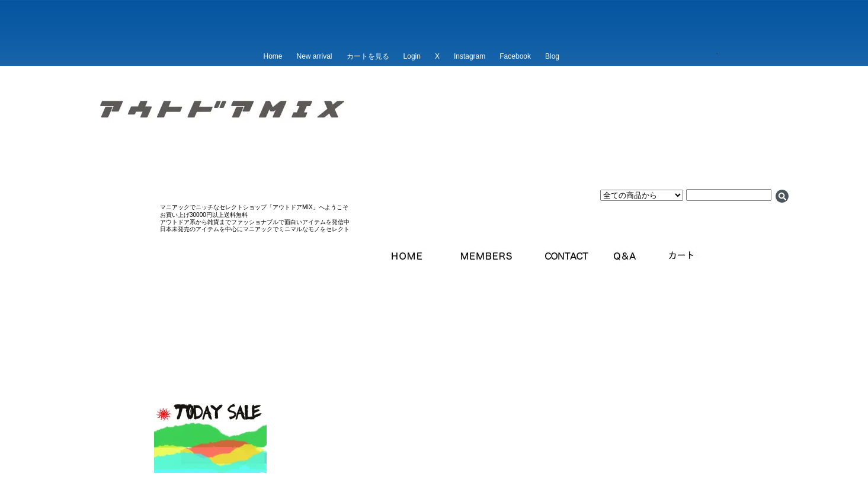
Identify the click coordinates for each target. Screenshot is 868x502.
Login (412, 56)
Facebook (515, 56)
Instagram (470, 56)
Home (273, 56)
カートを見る (368, 56)
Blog (552, 56)
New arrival (315, 56)
